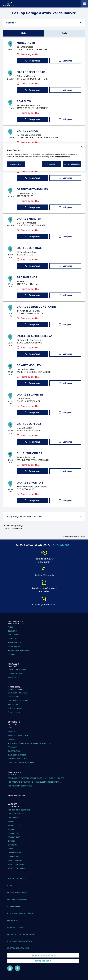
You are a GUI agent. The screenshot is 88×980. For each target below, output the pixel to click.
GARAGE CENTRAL (29, 248)
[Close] (82, 147)
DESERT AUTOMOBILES (32, 189)
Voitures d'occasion (14, 805)
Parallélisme (14, 635)
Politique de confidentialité (21, 934)
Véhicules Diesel (15, 860)
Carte (64, 33)
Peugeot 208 (13, 833)
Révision (12, 732)
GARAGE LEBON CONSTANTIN (36, 307)
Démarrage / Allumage (18, 701)
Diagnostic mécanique (18, 693)
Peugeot (12, 829)
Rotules (12, 654)
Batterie (12, 739)
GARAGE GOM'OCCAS (31, 72)
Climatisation (14, 751)
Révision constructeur (18, 736)
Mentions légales (16, 927)
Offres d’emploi (15, 906)
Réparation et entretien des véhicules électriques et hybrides (36, 778)
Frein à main (13, 677)
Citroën (11, 841)
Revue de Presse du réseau (20, 913)
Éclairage (12, 747)
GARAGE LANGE (27, 131)
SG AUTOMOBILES (29, 365)
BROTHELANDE (27, 277)
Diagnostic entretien (17, 755)
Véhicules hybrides (17, 868)
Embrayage (13, 705)
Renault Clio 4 (14, 825)
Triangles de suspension (19, 650)
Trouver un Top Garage (13, 526)
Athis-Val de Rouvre (14, 528)
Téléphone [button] (33, 61)
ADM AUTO (24, 101)
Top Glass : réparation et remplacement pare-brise (31, 743)
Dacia (10, 849)
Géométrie (13, 639)
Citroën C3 (13, 845)
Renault (12, 822)
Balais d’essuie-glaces (18, 759)
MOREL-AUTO (26, 43)
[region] (44, 157)
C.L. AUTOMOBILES (29, 453)
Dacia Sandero (14, 853)
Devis (10, 886)
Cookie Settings (16, 164)
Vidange (11, 728)
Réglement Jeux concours (20, 941)
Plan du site (13, 920)
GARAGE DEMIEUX (29, 424)
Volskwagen (13, 857)
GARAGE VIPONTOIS (30, 483)
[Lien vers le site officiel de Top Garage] (9, 4)
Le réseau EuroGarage (18, 948)
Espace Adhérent (43, 961)
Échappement (14, 712)
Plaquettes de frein (17, 670)
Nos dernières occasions (19, 810)
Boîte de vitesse (15, 708)
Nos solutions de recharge (20, 786)
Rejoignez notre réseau (43, 955)
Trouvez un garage (17, 879)
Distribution (13, 697)
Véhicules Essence (16, 864)
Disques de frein (15, 674)
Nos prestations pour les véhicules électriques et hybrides (35, 782)
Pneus (11, 627)
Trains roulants (15, 643)
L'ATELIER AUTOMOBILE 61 (35, 336)
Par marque (13, 818)
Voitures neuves (17, 796)
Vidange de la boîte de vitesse (21, 763)
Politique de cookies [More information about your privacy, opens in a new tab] (63, 157)
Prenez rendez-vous (17, 893)
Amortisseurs (14, 647)
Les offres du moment (18, 900)
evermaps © (79, 536)
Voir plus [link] (65, 61)
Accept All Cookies (72, 164)
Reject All (51, 164)
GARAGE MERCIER (29, 219)
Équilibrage (13, 631)
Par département (16, 814)
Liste (24, 33)
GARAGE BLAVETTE (30, 395)
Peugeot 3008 (14, 837)
